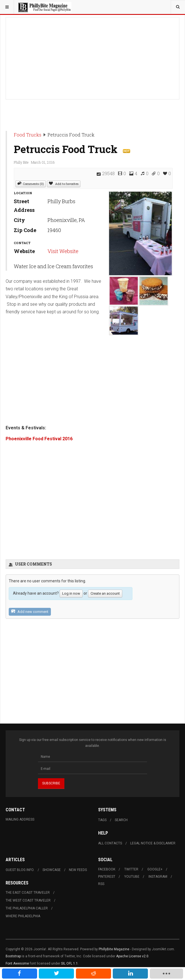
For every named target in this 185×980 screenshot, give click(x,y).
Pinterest (107, 877)
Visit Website (63, 251)
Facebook (107, 869)
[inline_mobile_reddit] (93, 974)
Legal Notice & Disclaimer (153, 843)
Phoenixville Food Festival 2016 (39, 439)
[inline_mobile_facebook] (20, 974)
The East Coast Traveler (28, 893)
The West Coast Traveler (28, 900)
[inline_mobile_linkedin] (130, 974)
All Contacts (110, 843)
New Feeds (78, 870)
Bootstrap (13, 956)
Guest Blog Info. (20, 870)
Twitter (131, 869)
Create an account (105, 593)
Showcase (52, 870)
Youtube (132, 877)
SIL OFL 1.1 (69, 963)
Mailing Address (20, 819)
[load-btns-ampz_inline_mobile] (166, 974)
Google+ (155, 869)
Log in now (71, 593)
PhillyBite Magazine (114, 949)
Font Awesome (17, 963)
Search (121, 820)
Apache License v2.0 (132, 956)
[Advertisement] (93, 57)
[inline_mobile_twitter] (56, 974)
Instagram (158, 877)
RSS (101, 884)
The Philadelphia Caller (27, 908)
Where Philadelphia (23, 916)
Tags (102, 820)
